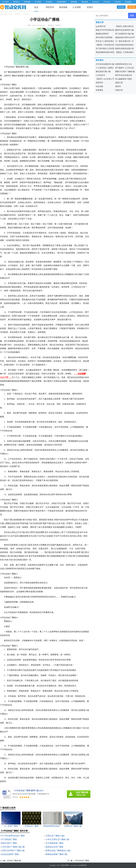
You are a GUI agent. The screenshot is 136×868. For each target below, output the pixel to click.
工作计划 (107, 2)
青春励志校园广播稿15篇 (56, 854)
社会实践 (99, 86)
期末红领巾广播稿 (9, 843)
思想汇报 (119, 83)
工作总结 (117, 2)
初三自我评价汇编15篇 (125, 34)
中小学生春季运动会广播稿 (13, 836)
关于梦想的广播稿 (9, 839)
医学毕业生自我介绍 (124, 75)
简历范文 (16, 2)
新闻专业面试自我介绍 (125, 49)
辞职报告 (128, 2)
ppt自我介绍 (101, 26)
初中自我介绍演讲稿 (104, 37)
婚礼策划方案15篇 (103, 72)
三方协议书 (100, 75)
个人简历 (5, 2)
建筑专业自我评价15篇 (125, 30)
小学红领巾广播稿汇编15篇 (13, 847)
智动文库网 (65, 865)
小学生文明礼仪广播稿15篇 (57, 839)
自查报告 (99, 90)
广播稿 (26, 14)
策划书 (118, 86)
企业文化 (96, 2)
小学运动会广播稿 (82, 861)
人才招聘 (77, 7)
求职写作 (50, 7)
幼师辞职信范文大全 (124, 64)
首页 (36, 7)
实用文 (90, 7)
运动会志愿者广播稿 (10, 854)
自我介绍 (119, 90)
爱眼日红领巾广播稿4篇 (125, 72)
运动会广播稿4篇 (14, 861)
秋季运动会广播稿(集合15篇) (58, 851)
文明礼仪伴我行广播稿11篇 (13, 851)
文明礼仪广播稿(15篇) (55, 836)
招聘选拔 (74, 2)
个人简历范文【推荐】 (105, 68)
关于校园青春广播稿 (54, 843)
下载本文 (58, 25)
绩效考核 (85, 2)
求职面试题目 (61, 2)
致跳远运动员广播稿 (54, 847)
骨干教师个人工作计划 (125, 68)
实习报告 (38, 2)
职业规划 (49, 2)
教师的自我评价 (102, 34)
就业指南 (63, 7)
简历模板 (27, 2)
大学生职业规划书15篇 (105, 64)
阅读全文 (51, 25)
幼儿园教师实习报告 (124, 79)
